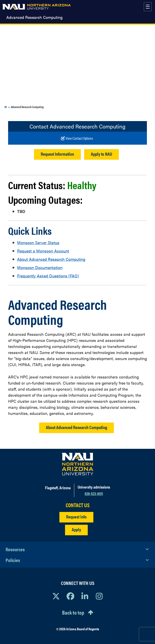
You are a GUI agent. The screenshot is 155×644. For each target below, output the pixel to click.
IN (6, 107)
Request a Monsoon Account (43, 251)
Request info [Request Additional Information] (76, 517)
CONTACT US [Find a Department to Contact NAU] (78, 505)
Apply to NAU (101, 154)
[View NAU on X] (56, 596)
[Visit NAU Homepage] (77, 464)
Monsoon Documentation (40, 267)
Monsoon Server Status (38, 242)
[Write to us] (77, 138)
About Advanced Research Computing (51, 259)
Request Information (57, 154)
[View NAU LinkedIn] (85, 596)
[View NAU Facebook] (70, 596)
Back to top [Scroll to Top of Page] (73, 612)
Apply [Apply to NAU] (76, 529)
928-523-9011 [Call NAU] (94, 493)
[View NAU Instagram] (99, 596)
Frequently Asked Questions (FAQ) (48, 276)
